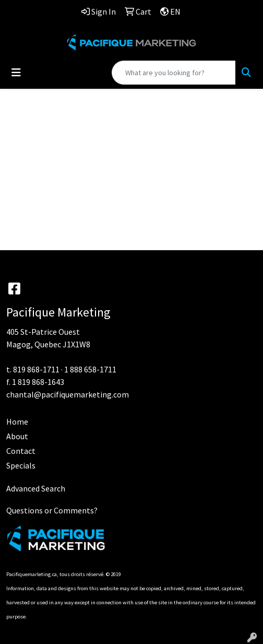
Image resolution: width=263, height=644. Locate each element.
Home (17, 421)
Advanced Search (36, 488)
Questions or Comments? (52, 510)
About (17, 436)
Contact (21, 451)
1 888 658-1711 (90, 369)
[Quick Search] (174, 73)
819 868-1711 (36, 369)
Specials (21, 465)
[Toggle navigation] (16, 73)
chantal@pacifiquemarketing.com (68, 394)
